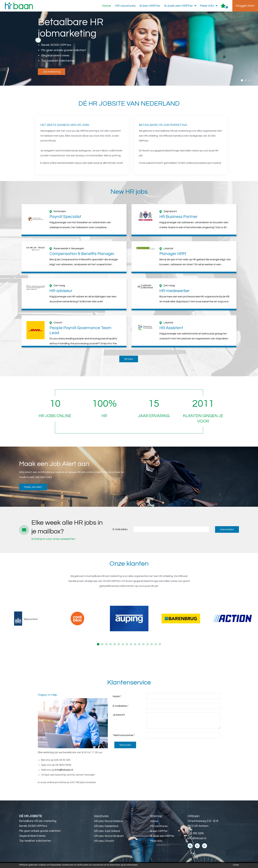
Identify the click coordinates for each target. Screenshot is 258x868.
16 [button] (160, 649)
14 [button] (152, 649)
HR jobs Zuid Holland (107, 836)
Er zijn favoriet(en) (227, 7)
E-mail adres (120, 534)
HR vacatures (125, 6)
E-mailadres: (121, 711)
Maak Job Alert (33, 492)
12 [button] (143, 649)
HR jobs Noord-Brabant (109, 841)
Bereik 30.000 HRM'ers (33, 831)
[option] (129, 49)
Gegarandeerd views (32, 841)
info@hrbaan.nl (64, 775)
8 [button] (127, 649)
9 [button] (131, 649)
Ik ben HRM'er (150, 6)
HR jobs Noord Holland (108, 826)
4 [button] (110, 649)
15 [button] (156, 649)
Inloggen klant (245, 6)
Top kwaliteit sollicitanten (35, 846)
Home (107, 6)
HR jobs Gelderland (106, 831)
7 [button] (123, 649)
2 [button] (246, 80)
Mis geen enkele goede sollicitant (40, 836)
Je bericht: (119, 720)
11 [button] (139, 649)
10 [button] (135, 649)
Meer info (209, 6)
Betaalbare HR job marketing (38, 826)
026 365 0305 (196, 838)
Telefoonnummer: (124, 740)
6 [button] (119, 649)
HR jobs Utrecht (104, 846)
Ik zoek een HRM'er (181, 6)
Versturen (125, 750)
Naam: (117, 701)
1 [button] (242, 80)
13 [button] (148, 649)
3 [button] (250, 80)
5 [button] (115, 649)
